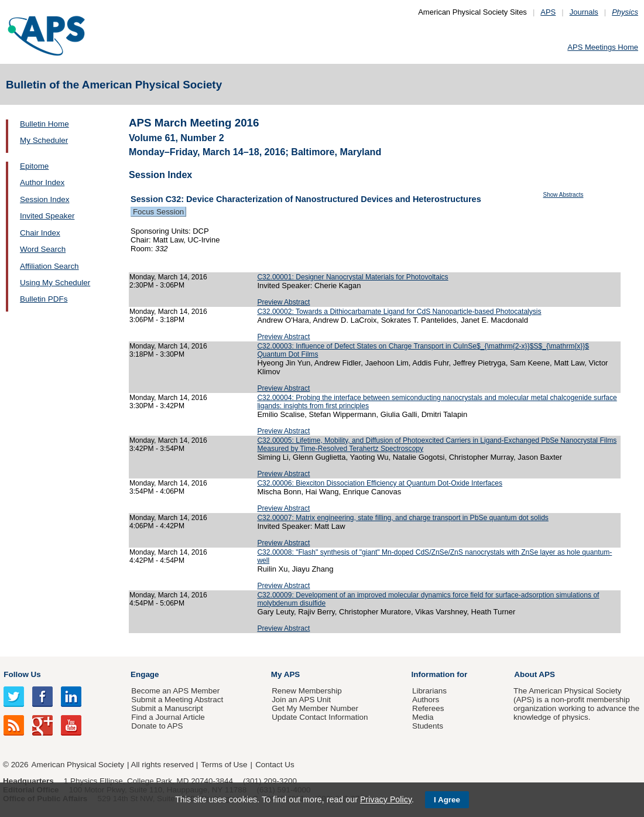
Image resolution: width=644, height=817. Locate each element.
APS (548, 12)
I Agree (447, 800)
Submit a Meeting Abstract (177, 700)
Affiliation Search (49, 266)
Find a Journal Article (168, 717)
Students (428, 726)
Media (423, 717)
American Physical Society (78, 765)
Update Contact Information (320, 717)
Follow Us (22, 674)
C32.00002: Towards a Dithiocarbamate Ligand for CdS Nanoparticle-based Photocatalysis (399, 312)
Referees (428, 708)
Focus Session (158, 212)
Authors (426, 700)
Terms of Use (224, 765)
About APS (535, 674)
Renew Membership (307, 691)
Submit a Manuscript (167, 708)
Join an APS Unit (301, 700)
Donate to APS (157, 726)
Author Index (42, 182)
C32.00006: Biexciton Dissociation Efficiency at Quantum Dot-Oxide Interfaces (380, 483)
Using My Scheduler (55, 283)
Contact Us (275, 765)
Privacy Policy (386, 799)
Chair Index (40, 233)
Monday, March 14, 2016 (168, 277)
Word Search (43, 249)
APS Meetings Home (603, 47)
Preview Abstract (283, 302)
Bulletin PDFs (44, 299)
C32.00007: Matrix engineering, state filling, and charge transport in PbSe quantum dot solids (403, 518)
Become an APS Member (175, 691)
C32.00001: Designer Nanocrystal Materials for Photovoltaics (352, 277)
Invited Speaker (47, 216)
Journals (584, 12)
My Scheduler (44, 140)
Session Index (44, 199)
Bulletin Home (44, 124)
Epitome (34, 166)
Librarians (429, 691)
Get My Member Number (315, 708)
